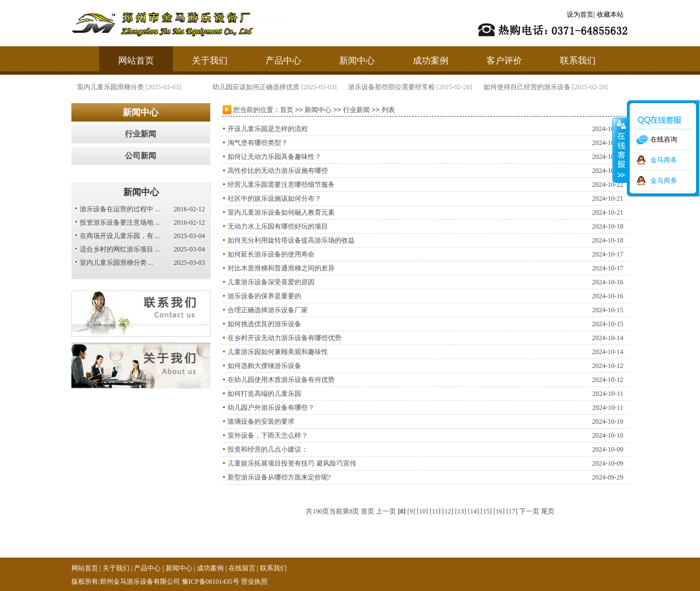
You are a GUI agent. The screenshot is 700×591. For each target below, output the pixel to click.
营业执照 (254, 582)
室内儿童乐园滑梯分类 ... (117, 263)
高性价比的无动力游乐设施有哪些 (278, 171)
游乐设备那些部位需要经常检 (392, 87)
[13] (461, 511)
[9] (411, 511)
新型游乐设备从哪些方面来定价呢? (279, 477)
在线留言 (242, 568)
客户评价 (504, 60)
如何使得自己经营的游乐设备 (527, 87)
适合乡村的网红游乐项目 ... (120, 249)
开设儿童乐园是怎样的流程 (268, 129)
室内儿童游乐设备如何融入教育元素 (281, 212)
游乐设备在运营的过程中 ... (120, 209)
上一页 (386, 511)
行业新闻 (141, 134)
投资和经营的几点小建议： (268, 449)
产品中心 (283, 60)
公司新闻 (141, 156)
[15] (486, 511)
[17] (512, 511)
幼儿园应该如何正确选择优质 (256, 87)
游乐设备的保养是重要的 (264, 296)
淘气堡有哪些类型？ (258, 143)
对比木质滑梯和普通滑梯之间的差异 (281, 268)
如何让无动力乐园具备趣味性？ (274, 157)
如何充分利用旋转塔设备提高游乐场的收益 (291, 240)
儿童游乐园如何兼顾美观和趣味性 (278, 352)
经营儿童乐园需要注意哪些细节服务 (281, 185)
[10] (422, 511)
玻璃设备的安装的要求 (261, 422)
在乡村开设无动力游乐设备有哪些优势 (284, 338)
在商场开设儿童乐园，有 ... (120, 236)
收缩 (620, 150)
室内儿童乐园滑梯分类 (110, 87)
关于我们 (210, 60)
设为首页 (580, 14)
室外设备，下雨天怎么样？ (268, 435)
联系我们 (578, 60)
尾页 (548, 511)
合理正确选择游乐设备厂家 (268, 310)
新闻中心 (357, 60)
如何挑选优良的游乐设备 (264, 324)
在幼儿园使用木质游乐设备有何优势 (281, 380)
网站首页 (136, 60)
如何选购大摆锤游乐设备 (264, 366)
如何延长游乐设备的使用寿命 (271, 254)
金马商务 (664, 160)
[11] (435, 511)
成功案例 (431, 60)
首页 (287, 110)
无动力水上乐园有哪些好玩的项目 (278, 226)
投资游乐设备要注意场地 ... (120, 222)
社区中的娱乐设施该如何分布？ (274, 198)
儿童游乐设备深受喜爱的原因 (271, 282)
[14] (474, 511)
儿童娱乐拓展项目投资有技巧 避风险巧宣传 (292, 463)
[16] (499, 511)
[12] (448, 511)
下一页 (529, 511)
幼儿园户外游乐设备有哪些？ (271, 408)
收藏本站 (610, 14)
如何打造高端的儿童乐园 (264, 394)
